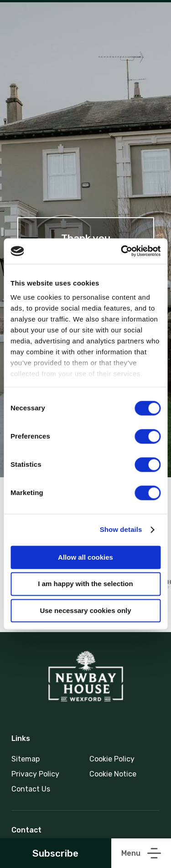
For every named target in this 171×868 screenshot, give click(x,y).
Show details (121, 529)
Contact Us (31, 789)
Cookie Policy (112, 759)
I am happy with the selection (85, 584)
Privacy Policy (35, 774)
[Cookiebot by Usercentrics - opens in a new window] (122, 251)
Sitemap (26, 759)
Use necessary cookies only (85, 610)
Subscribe (55, 853)
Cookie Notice (113, 774)
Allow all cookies (85, 557)
